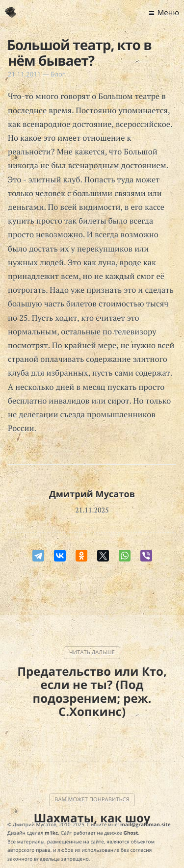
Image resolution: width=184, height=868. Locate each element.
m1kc (51, 833)
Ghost (131, 833)
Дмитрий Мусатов (92, 494)
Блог (58, 74)
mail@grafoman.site (145, 824)
